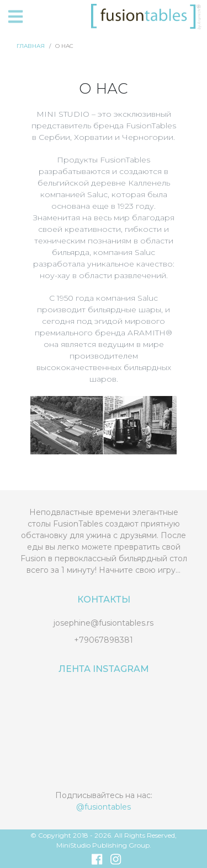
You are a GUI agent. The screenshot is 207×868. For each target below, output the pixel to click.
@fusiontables (104, 807)
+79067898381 (104, 640)
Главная (31, 46)
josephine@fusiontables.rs (104, 623)
